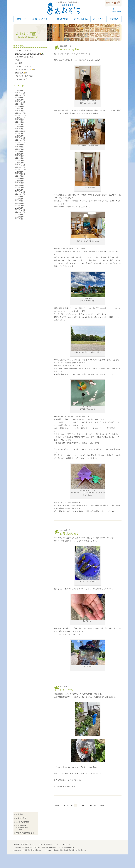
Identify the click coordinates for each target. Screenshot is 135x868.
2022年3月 (19, 131)
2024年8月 (19, 97)
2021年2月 (19, 160)
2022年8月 (19, 122)
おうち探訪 (62, 19)
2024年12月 (19, 93)
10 (64, 805)
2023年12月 (19, 102)
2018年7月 (19, 205)
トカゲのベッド (21, 79)
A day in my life (69, 49)
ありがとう (98, 19)
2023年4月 (19, 104)
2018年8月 (19, 203)
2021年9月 (19, 145)
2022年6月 (19, 127)
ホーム (117, 9)
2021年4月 (19, 156)
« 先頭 (57, 805)
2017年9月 (19, 214)
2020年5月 (19, 181)
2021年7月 (19, 149)
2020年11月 (19, 167)
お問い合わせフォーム (32, 844)
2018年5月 (19, 208)
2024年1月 (19, 100)
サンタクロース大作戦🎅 (24, 76)
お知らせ (21, 19)
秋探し (18, 60)
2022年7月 (19, 124)
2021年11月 (19, 140)
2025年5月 (19, 91)
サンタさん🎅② (21, 73)
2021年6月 (19, 151)
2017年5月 (19, 219)
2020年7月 (19, 176)
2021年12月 (19, 138)
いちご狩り (67, 690)
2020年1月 (19, 190)
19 (72, 805)
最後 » (102, 805)
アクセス (114, 19)
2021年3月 (19, 158)
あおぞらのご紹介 (41, 19)
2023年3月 (19, 106)
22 (83, 805)
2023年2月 (19, 109)
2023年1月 (19, 111)
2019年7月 (19, 201)
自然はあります (70, 533)
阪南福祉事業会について (26, 828)
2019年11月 (19, 194)
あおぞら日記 (81, 19)
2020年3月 (19, 185)
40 (91, 805)
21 (79, 805)
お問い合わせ (117, 11)
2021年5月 (19, 154)
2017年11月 (19, 210)
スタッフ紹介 (26, 818)
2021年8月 (19, 147)
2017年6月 (19, 217)
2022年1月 (19, 136)
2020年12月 (19, 165)
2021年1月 (19, 163)
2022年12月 (19, 113)
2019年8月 (19, 199)
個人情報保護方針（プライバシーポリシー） (56, 844)
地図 (22, 844)
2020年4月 (19, 183)
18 (68, 805)
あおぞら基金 (26, 822)
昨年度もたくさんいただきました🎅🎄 (29, 54)
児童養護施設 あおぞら (64, 8)
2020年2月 (19, 187)
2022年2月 (19, 133)
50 (95, 805)
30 (87, 805)
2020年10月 (19, 169)
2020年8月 (19, 174)
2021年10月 (19, 142)
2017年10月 (19, 212)
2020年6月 (19, 178)
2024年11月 (19, 95)
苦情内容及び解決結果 (26, 833)
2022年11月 (19, 115)
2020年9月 (19, 172)
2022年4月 (19, 129)
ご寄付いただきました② (24, 57)
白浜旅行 (19, 63)
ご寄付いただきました (23, 50)
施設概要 (16, 844)
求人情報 (26, 814)
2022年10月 (19, 118)
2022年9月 (19, 120)
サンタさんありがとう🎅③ (25, 69)
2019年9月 (19, 196)
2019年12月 (19, 192)
